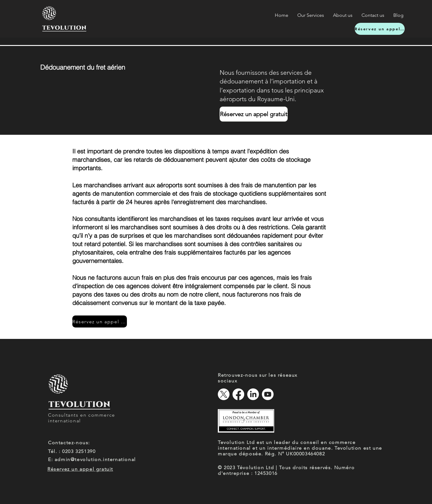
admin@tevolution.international (95, 459)
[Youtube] (268, 394)
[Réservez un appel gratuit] (380, 29)
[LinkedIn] (253, 394)
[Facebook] (238, 394)
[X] (224, 394)
